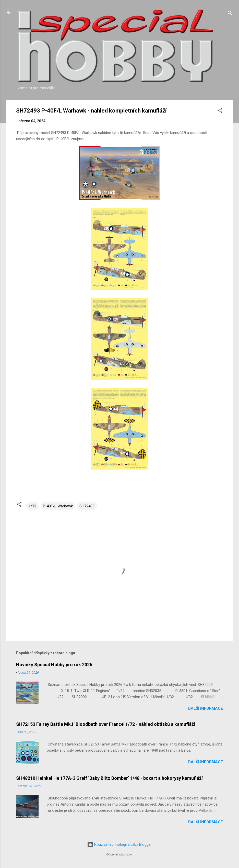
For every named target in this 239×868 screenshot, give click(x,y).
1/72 (32, 506)
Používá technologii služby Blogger (119, 844)
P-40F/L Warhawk (58, 506)
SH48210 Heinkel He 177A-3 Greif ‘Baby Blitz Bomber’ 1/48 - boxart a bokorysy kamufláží (109, 778)
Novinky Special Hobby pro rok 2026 (54, 665)
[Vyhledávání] (230, 14)
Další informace (206, 708)
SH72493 (87, 506)
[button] (220, 111)
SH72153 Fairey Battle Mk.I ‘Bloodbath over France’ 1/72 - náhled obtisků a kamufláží (106, 724)
